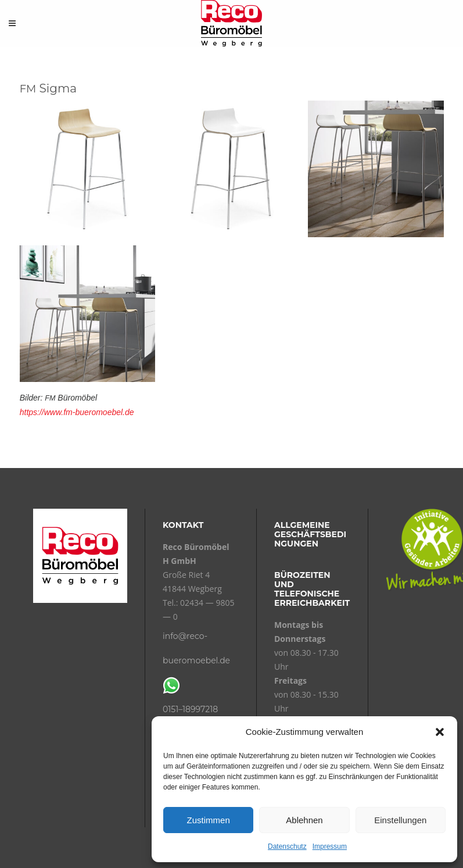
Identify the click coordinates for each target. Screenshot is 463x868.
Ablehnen (304, 820)
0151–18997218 (190, 709)
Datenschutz (287, 846)
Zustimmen (209, 820)
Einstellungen (400, 820)
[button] (440, 732)
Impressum (330, 846)
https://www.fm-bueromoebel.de (77, 412)
